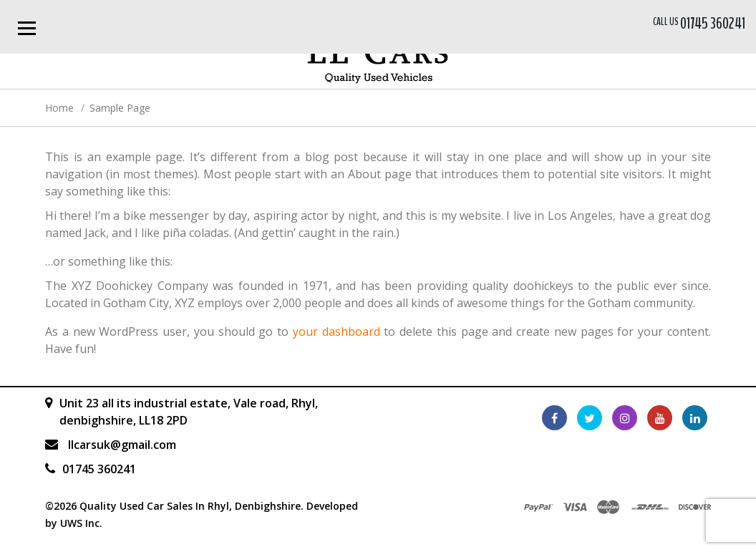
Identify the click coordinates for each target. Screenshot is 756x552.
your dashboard (336, 331)
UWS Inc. (81, 523)
